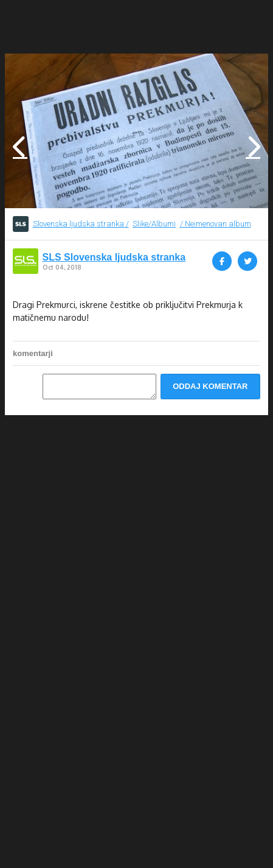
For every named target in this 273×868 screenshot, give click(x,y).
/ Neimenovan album (216, 224)
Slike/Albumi (154, 224)
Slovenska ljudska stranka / (81, 224)
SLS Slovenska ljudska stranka (114, 257)
